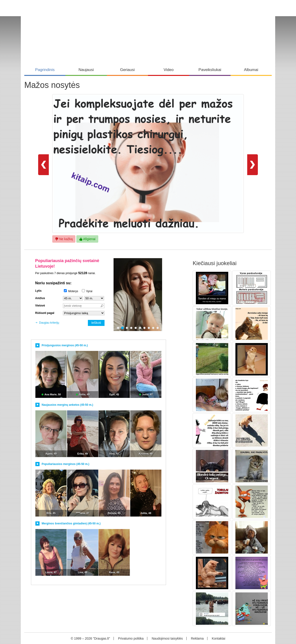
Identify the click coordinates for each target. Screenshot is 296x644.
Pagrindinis (45, 70)
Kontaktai (219, 638)
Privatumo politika (131, 638)
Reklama (197, 638)
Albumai (251, 70)
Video (169, 70)
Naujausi (86, 70)
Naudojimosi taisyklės (167, 638)
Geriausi (127, 70)
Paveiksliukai (210, 70)
